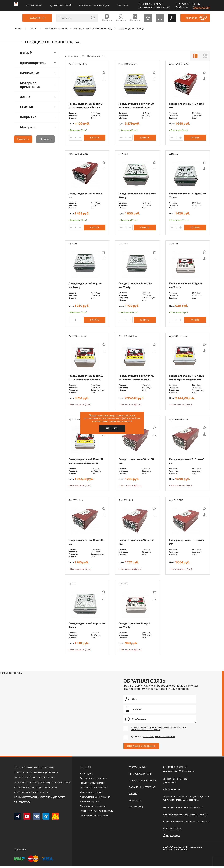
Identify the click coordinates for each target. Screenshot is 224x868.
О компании (34, 5)
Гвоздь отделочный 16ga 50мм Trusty (185, 196)
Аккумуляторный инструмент (95, 799)
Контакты (123, 5)
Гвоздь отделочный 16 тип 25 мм (187, 543)
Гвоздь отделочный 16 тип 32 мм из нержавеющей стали (87, 462)
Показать (23, 139)
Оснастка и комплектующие (94, 790)
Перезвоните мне (201, 7)
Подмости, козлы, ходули (93, 808)
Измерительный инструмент (94, 818)
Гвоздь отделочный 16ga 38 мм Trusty (136, 286)
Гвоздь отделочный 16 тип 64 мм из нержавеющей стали (87, 105)
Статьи (134, 796)
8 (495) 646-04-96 (188, 4)
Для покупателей (61, 5)
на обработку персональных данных (159, 739)
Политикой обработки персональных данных (159, 731)
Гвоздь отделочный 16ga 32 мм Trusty (136, 627)
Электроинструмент (90, 804)
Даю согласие (153, 739)
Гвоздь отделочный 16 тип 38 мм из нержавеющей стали (187, 378)
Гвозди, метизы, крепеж (92, 785)
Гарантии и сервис (142, 789)
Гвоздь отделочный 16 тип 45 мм (187, 462)
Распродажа (86, 776)
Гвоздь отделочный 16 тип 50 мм (137, 462)
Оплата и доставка (142, 783)
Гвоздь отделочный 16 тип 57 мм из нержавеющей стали (87, 378)
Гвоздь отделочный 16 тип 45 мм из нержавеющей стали (137, 378)
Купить (94, 138)
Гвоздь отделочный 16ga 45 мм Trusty (86, 286)
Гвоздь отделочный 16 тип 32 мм (137, 543)
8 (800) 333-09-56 (150, 4)
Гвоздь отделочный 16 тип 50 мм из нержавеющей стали (137, 105)
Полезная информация (94, 5)
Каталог (86, 769)
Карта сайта (20, 851)
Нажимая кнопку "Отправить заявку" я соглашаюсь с (159, 731)
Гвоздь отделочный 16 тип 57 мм (87, 196)
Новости (135, 803)
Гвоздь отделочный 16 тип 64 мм (188, 105)
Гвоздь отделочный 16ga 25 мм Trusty (186, 286)
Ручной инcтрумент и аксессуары (97, 813)
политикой (126, 421)
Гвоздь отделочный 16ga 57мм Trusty (84, 627)
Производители (140, 776)
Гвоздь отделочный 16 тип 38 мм (87, 543)
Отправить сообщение (141, 748)
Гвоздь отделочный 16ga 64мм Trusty (134, 196)
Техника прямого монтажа (93, 780)
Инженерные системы (91, 794)
